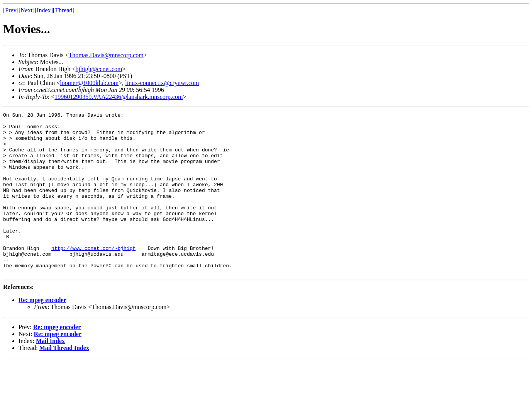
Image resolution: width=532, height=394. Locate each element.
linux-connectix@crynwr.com (162, 83)
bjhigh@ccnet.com (99, 69)
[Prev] (11, 10)
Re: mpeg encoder (42, 332)
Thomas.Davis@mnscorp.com (106, 55)
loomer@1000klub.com (89, 83)
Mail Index (50, 373)
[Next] (27, 10)
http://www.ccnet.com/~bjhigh (93, 276)
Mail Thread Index (64, 380)
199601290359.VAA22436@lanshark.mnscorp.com (119, 97)
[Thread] (64, 10)
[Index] (44, 10)
